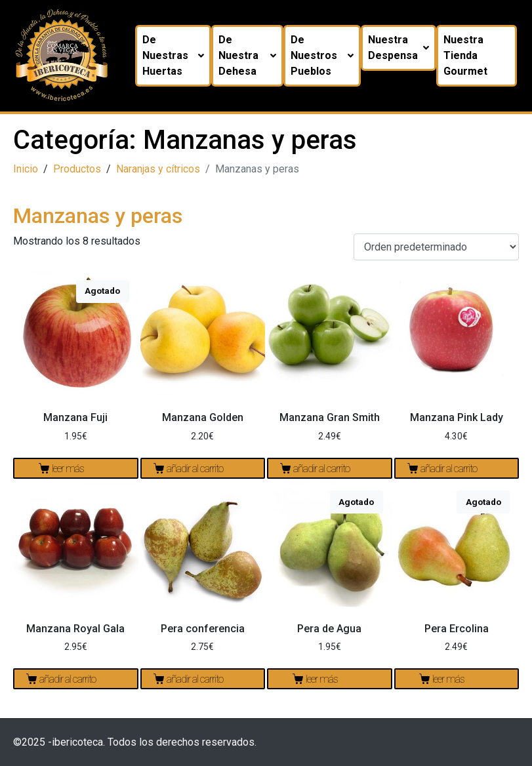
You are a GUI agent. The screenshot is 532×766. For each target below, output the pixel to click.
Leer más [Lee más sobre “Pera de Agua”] (322, 679)
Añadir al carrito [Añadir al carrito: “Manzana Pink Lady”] (449, 469)
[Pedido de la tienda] (436, 247)
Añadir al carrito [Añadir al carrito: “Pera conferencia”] (195, 679)
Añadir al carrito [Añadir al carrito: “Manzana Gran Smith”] (321, 469)
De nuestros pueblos (326, 55)
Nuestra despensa (402, 48)
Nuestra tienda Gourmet (469, 55)
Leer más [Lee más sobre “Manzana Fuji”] (68, 469)
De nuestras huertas (177, 55)
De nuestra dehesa (252, 55)
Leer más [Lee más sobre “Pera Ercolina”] (448, 679)
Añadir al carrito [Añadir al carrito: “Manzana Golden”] (195, 469)
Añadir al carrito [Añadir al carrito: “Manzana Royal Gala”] (68, 679)
